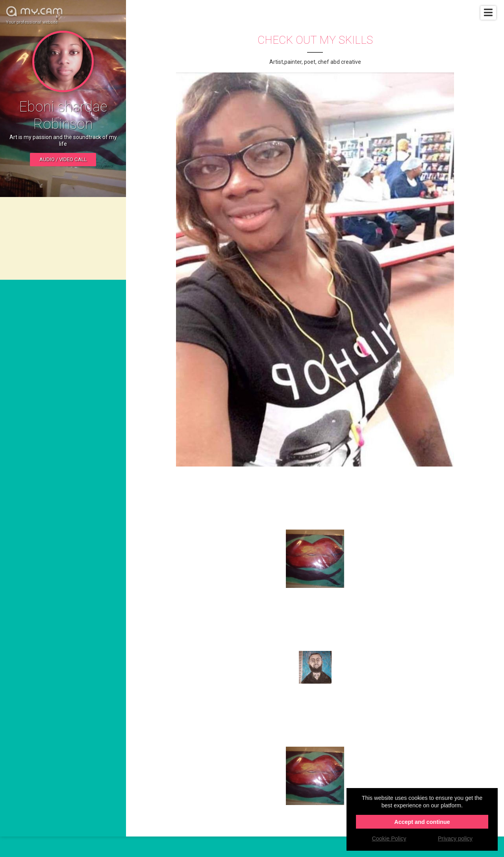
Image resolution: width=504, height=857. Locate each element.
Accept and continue (422, 822)
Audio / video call (63, 159)
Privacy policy (455, 838)
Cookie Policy (389, 838)
